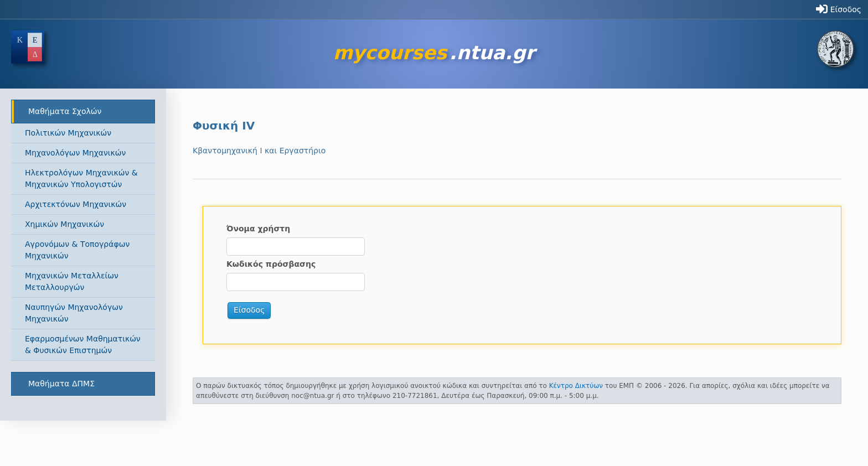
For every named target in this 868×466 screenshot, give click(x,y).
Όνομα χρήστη (258, 229)
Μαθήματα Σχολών (65, 111)
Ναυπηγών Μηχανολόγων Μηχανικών (74, 313)
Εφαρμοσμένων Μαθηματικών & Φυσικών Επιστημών (83, 345)
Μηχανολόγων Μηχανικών (75, 153)
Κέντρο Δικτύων (576, 386)
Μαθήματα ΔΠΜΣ (61, 384)
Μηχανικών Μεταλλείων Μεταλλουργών (72, 281)
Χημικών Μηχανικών (64, 224)
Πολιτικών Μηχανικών (68, 133)
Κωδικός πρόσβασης (271, 264)
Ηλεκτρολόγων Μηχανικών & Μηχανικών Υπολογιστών (81, 178)
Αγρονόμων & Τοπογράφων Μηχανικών (77, 250)
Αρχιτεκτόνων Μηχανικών (76, 204)
